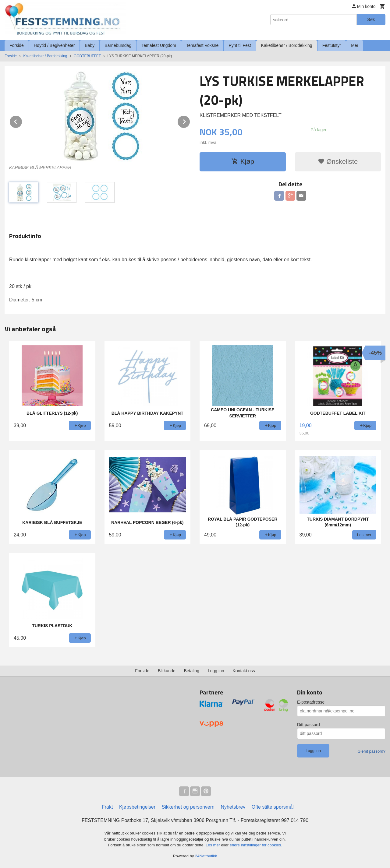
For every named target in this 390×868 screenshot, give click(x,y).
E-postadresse (311, 702)
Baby (90, 45)
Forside (17, 45)
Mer (355, 45)
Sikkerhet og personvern (188, 807)
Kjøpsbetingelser (137, 807)
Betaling (191, 671)
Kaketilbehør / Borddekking (287, 45)
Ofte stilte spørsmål (273, 807)
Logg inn (216, 671)
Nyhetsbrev (233, 807)
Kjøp (243, 162)
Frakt (107, 807)
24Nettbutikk (206, 856)
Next (190, 121)
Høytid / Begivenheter (54, 45)
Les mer (213, 845)
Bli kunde (167, 671)
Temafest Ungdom (159, 45)
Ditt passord (308, 725)
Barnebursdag (118, 45)
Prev (22, 121)
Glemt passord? (371, 751)
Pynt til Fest (240, 45)
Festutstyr (332, 45)
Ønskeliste (338, 162)
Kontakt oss (244, 671)
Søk (371, 19)
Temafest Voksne (202, 45)
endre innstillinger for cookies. (256, 845)
